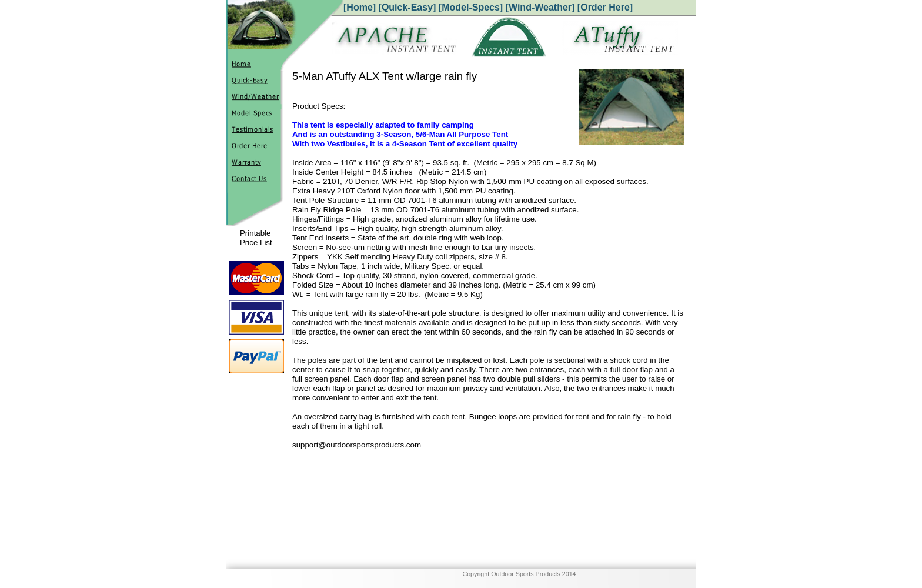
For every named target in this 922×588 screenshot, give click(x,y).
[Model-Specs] (471, 7)
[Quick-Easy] (407, 7)
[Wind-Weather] (540, 7)
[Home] (360, 7)
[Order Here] (605, 7)
